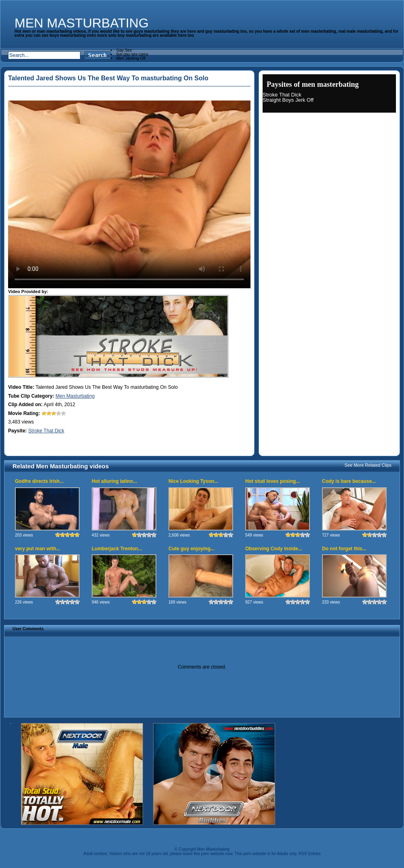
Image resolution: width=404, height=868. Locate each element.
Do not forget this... (344, 549)
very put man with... (38, 549)
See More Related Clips (368, 465)
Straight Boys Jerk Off (288, 100)
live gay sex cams (132, 54)
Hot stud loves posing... (272, 481)
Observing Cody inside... (274, 549)
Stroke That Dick (46, 431)
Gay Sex (124, 50)
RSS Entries (309, 854)
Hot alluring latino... (114, 481)
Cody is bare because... (349, 481)
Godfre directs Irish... (39, 481)
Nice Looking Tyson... (193, 481)
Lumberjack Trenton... (117, 549)
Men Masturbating (82, 23)
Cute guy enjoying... (191, 549)
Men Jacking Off (131, 58)
